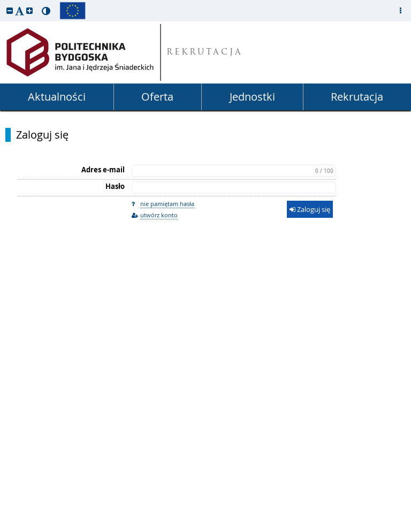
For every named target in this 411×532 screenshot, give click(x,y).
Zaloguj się (42, 135)
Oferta (157, 97)
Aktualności (57, 97)
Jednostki (252, 97)
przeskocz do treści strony (3, 3)
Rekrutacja (357, 97)
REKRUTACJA (205, 53)
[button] (10, 10)
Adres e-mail (103, 170)
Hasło (115, 186)
